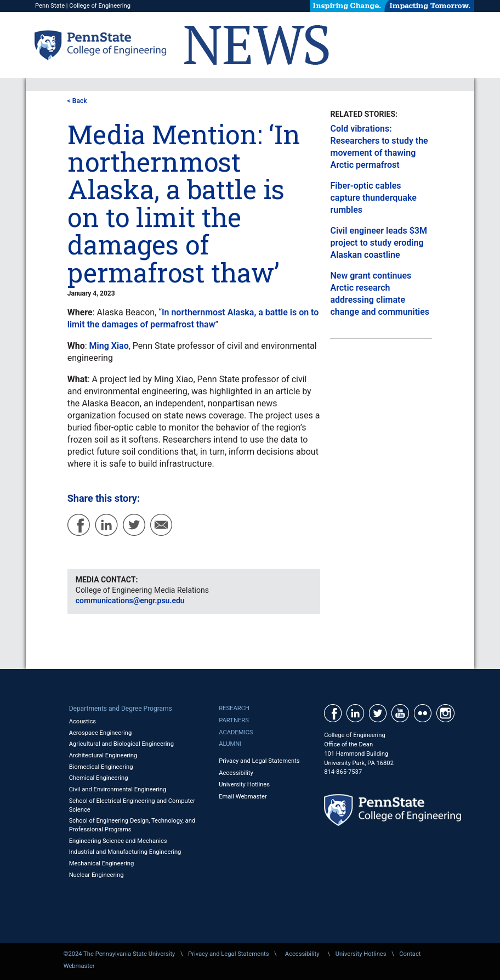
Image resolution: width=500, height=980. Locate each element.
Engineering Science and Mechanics (118, 841)
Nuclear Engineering (96, 875)
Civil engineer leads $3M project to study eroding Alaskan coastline (378, 243)
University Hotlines (244, 784)
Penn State (50, 6)
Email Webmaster (243, 797)
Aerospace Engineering (101, 733)
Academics (236, 732)
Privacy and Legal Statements (259, 761)
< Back (77, 101)
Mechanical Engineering (102, 863)
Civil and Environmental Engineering (118, 789)
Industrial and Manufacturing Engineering (125, 852)
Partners (234, 720)
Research (234, 708)
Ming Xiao (109, 346)
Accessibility (236, 773)
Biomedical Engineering (101, 767)
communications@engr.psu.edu (130, 601)
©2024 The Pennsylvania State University (120, 954)
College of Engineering (100, 6)
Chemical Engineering (99, 778)
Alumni (230, 744)
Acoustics (83, 721)
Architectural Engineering (103, 755)
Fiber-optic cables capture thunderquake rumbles (373, 198)
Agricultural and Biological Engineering (121, 744)
